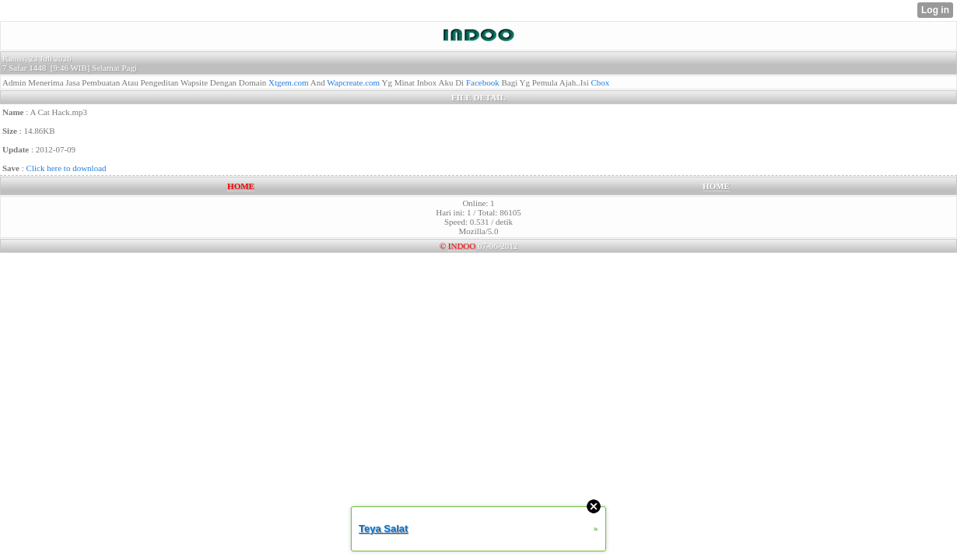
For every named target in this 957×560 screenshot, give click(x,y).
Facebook (483, 82)
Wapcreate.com (353, 82)
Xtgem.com (289, 82)
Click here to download (67, 168)
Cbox (601, 82)
